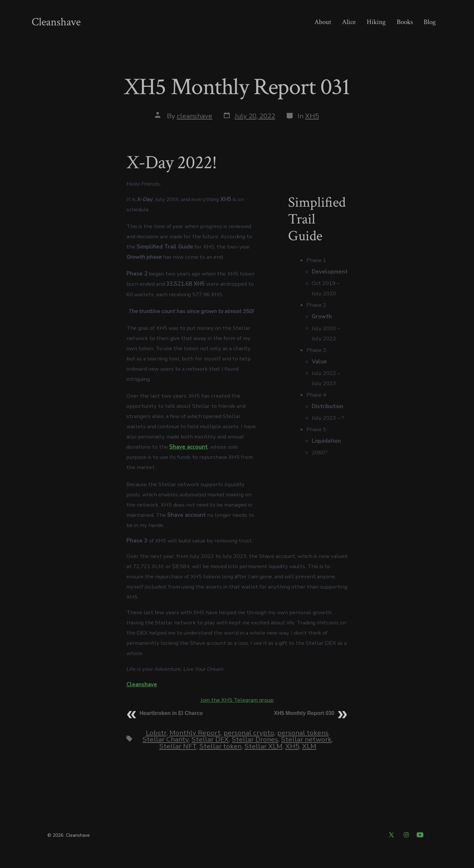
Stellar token (221, 746)
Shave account (188, 447)
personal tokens (303, 733)
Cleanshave (142, 684)
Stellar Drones (255, 739)
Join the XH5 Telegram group (237, 700)
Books (405, 22)
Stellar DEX (210, 739)
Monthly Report (195, 733)
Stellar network (306, 739)
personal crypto (249, 733)
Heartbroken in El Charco (171, 713)
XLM (309, 746)
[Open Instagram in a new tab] (406, 835)
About (323, 22)
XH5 (312, 116)
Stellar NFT (178, 746)
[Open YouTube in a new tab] (420, 835)
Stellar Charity (166, 739)
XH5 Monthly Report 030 (304, 713)
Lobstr (156, 733)
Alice (349, 22)
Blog (430, 22)
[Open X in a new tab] (391, 835)
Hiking (376, 22)
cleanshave (195, 116)
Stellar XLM (263, 746)
